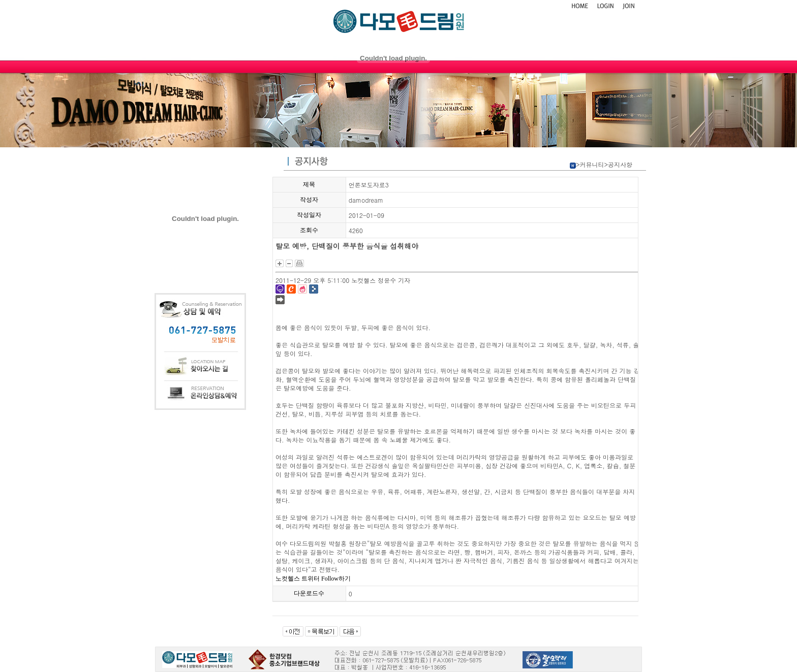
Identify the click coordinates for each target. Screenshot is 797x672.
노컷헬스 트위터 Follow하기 (313, 579)
